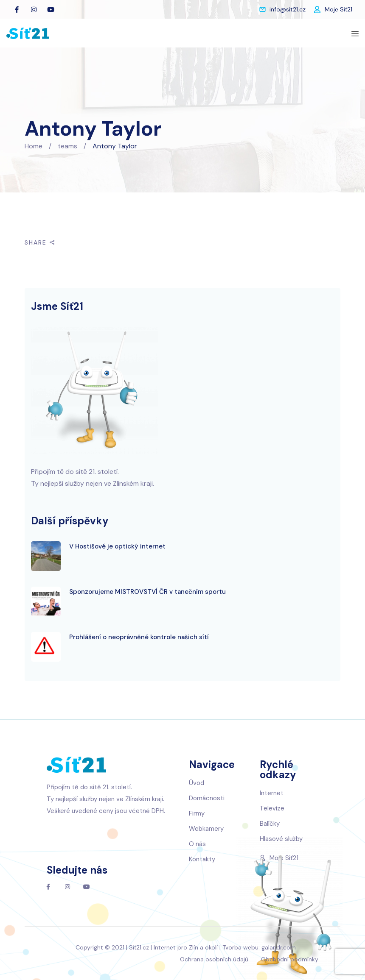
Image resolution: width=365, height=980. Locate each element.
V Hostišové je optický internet (117, 546)
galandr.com (279, 947)
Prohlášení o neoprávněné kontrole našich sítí (139, 637)
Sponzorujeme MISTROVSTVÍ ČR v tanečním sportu (147, 592)
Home (34, 146)
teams (67, 146)
